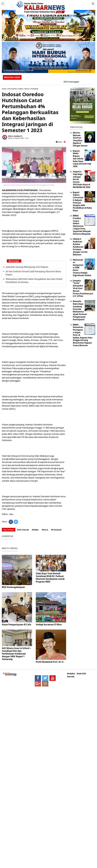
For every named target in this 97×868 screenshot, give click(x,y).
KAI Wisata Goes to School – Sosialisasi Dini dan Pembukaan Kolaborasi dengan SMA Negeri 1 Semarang (16, 654)
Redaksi (71, 674)
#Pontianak (56, 530)
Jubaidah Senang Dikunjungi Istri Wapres (27, 267)
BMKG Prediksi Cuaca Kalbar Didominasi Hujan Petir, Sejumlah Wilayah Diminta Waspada (82, 225)
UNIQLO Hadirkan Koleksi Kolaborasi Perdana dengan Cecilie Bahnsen (80, 247)
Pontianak (34, 89)
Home (4, 89)
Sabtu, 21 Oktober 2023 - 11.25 (18, 138)
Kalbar (21, 89)
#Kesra (45, 530)
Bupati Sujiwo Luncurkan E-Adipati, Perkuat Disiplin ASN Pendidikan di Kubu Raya (82, 201)
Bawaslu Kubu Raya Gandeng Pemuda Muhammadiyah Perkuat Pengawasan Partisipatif (80, 310)
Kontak (71, 677)
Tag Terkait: (9, 530)
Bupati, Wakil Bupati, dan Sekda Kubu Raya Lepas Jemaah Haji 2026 (82, 159)
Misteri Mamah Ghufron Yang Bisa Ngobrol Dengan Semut (80, 139)
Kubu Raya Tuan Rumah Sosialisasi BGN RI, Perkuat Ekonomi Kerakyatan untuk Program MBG (50, 578)
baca (59, 142)
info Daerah (12, 89)
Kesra (27, 89)
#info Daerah (23, 530)
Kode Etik (81, 674)
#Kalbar (35, 530)
